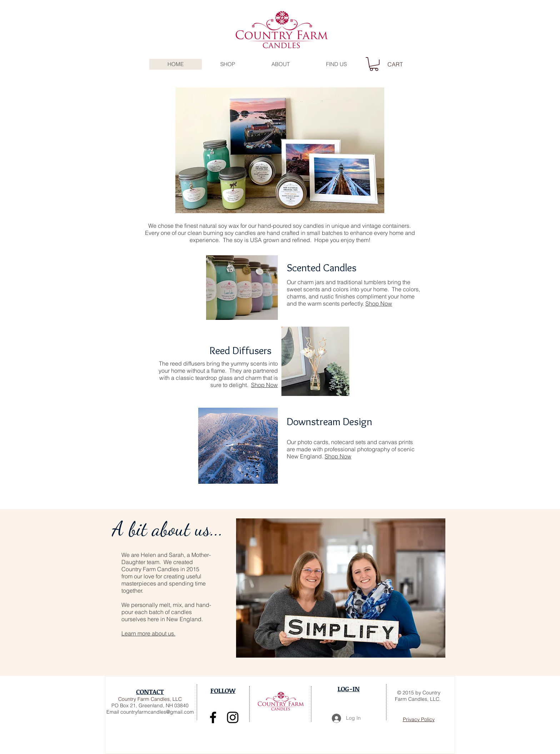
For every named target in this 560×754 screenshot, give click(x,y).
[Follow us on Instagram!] (233, 717)
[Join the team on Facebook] (213, 717)
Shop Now (379, 303)
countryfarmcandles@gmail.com (157, 712)
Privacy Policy (419, 719)
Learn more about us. (148, 633)
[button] (280, 64)
